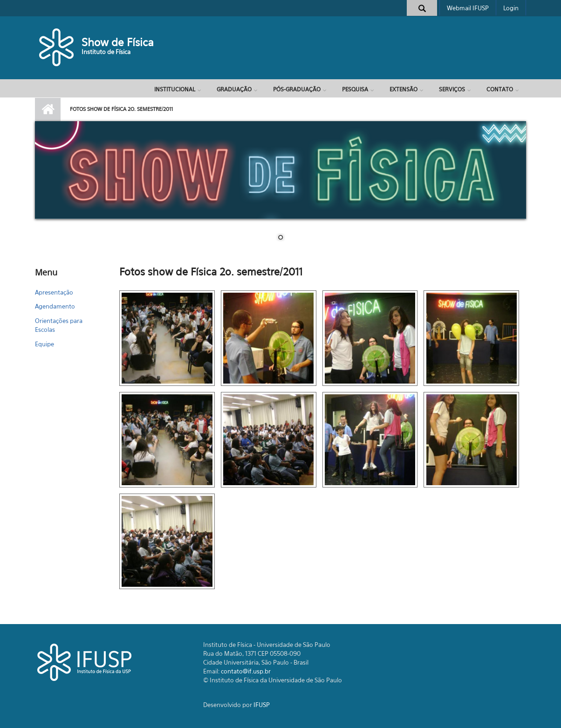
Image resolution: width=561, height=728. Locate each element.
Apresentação (54, 292)
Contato (500, 89)
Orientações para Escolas (59, 325)
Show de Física (118, 42)
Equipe (44, 344)
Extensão (404, 89)
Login (511, 8)
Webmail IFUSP (468, 8)
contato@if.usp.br (246, 671)
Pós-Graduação (297, 89)
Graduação (234, 89)
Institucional (175, 89)
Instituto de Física (106, 52)
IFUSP (262, 705)
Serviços (452, 89)
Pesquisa (355, 89)
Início (48, 110)
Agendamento (55, 306)
